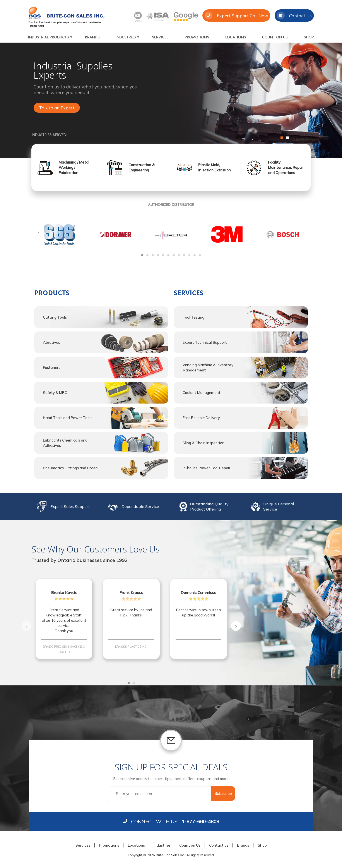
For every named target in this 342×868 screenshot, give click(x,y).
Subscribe (223, 794)
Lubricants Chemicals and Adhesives (65, 443)
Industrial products (49, 37)
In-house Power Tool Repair (206, 468)
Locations (236, 37)
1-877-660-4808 (200, 821)
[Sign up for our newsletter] (159, 794)
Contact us (219, 845)
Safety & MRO (55, 393)
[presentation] (38, 232)
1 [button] (282, 138)
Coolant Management (202, 393)
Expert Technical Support (205, 342)
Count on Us (275, 37)
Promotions (197, 37)
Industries (126, 37)
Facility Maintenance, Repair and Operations (286, 167)
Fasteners (52, 367)
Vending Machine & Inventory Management (208, 367)
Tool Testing (193, 317)
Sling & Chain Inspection (203, 443)
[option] (171, 100)
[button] (142, 255)
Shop (309, 37)
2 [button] (287, 138)
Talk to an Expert (57, 108)
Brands (92, 37)
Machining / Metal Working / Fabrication (74, 167)
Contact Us (294, 16)
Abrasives (51, 342)
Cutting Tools (55, 317)
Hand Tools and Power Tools (68, 418)
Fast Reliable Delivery (201, 418)
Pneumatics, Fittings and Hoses (70, 468)
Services (160, 37)
